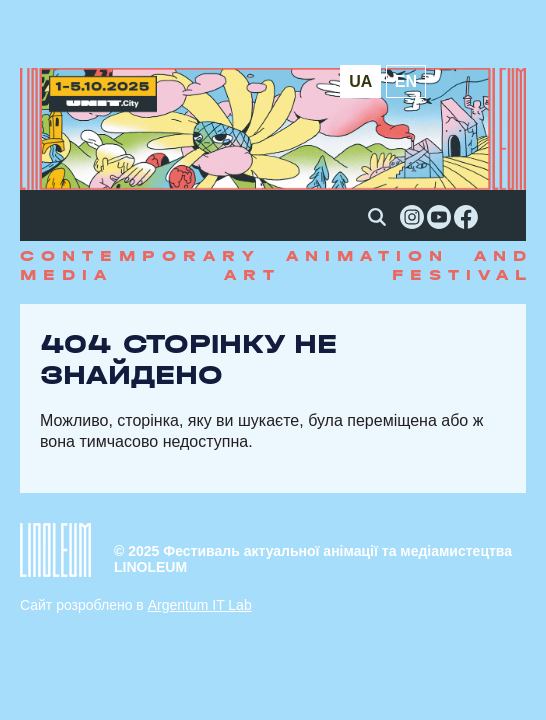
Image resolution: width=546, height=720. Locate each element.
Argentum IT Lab (200, 605)
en (406, 81)
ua (360, 81)
